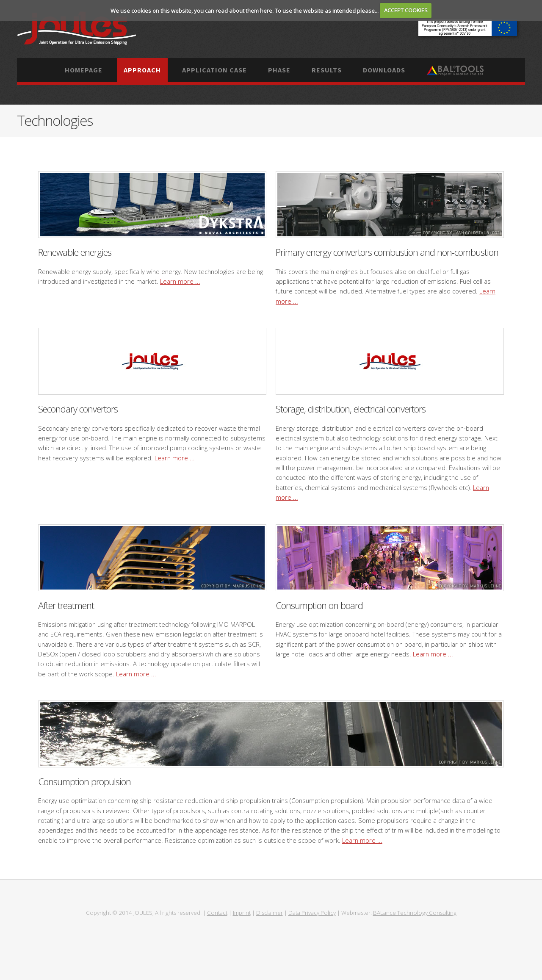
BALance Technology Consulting (415, 913)
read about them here (244, 10)
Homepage (84, 70)
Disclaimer (270, 913)
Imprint (242, 913)
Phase (279, 70)
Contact (217, 913)
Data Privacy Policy (312, 913)
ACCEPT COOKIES (406, 10)
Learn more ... (180, 281)
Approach (142, 70)
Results (327, 70)
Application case (214, 70)
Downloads (384, 70)
